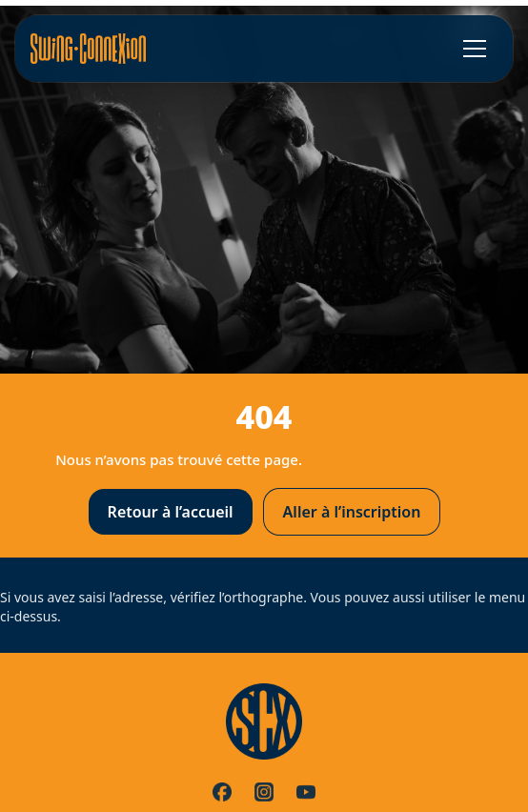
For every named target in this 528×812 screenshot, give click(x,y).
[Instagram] (264, 792)
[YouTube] (306, 792)
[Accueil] (88, 49)
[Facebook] (222, 792)
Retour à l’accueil (171, 512)
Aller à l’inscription (352, 512)
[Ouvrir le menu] (475, 49)
